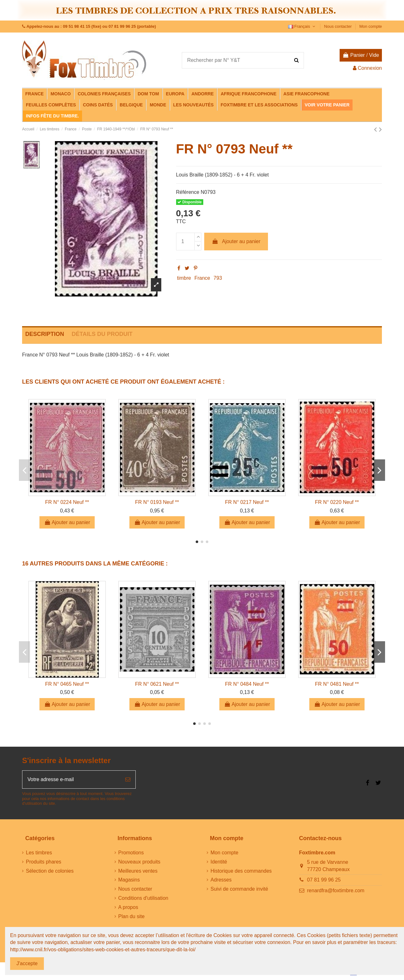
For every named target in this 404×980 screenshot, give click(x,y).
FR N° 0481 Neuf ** (337, 684)
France (202, 278)
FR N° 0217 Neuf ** (247, 502)
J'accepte (27, 963)
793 (218, 278)
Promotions (131, 853)
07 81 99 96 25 (324, 880)
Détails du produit (102, 334)
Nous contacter (339, 26)
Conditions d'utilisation (143, 898)
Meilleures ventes (138, 871)
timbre (184, 278)
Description (45, 334)
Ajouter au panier (236, 241)
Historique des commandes (241, 871)
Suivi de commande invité (239, 889)
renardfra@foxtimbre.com (336, 890)
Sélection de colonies (50, 871)
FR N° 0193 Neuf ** (157, 502)
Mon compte (371, 26)
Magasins (129, 880)
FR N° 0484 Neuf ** (247, 684)
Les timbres (39, 853)
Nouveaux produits (139, 862)
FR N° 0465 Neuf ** (67, 684)
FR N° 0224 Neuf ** (67, 502)
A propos (128, 907)
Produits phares (44, 862)
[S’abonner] (128, 780)
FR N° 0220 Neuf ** (337, 502)
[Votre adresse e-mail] (71, 780)
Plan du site (132, 916)
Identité (219, 862)
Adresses (221, 880)
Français (302, 26)
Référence (188, 192)
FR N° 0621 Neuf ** (157, 684)
